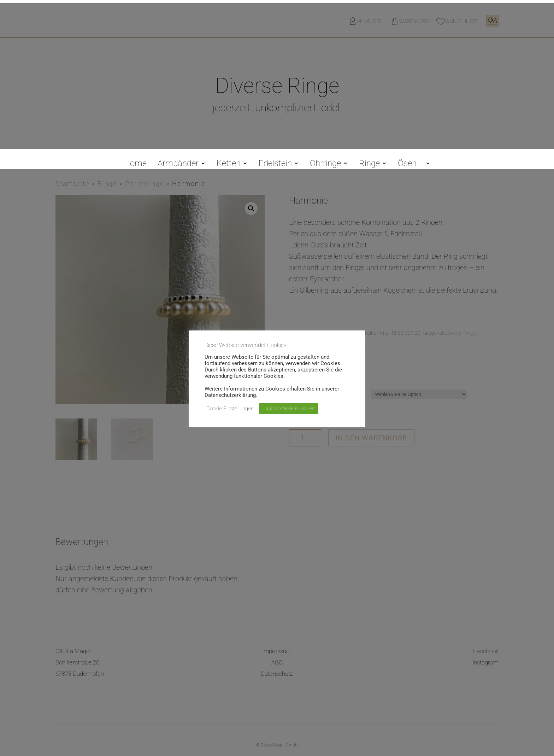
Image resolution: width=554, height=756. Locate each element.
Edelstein (275, 165)
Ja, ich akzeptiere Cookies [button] (289, 408)
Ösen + (411, 165)
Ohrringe (325, 165)
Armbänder (178, 165)
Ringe (369, 165)
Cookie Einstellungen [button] (230, 409)
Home (135, 165)
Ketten (229, 165)
